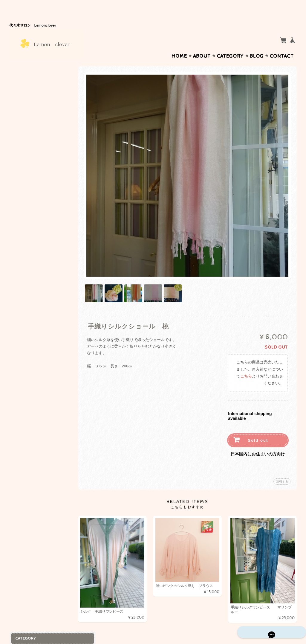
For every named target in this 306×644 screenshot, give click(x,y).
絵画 (21, 95)
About (202, 44)
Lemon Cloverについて (38, 152)
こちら (246, 359)
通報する (282, 464)
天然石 (23, 119)
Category (230, 44)
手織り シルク (32, 74)
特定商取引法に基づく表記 (40, 188)
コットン (26, 85)
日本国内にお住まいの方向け (258, 436)
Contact (282, 44)
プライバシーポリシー (36, 176)
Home (179, 44)
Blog (257, 44)
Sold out (258, 422)
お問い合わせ (29, 164)
